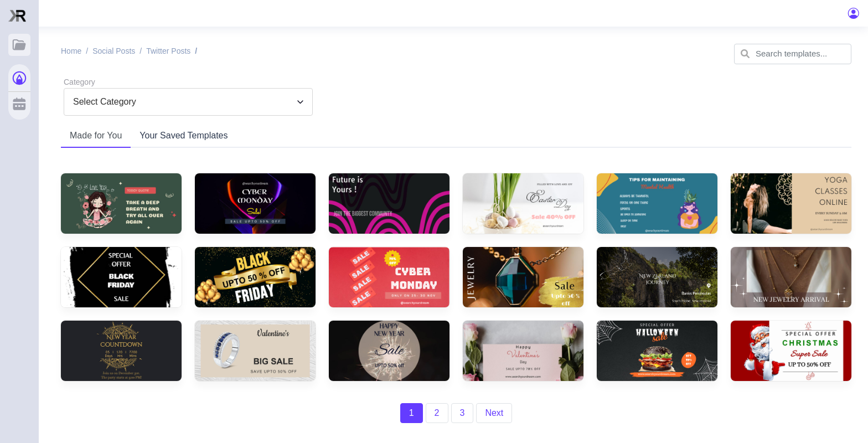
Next (494, 413)
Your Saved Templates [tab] (184, 135)
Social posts (114, 51)
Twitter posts (168, 51)
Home (71, 51)
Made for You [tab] (96, 135)
